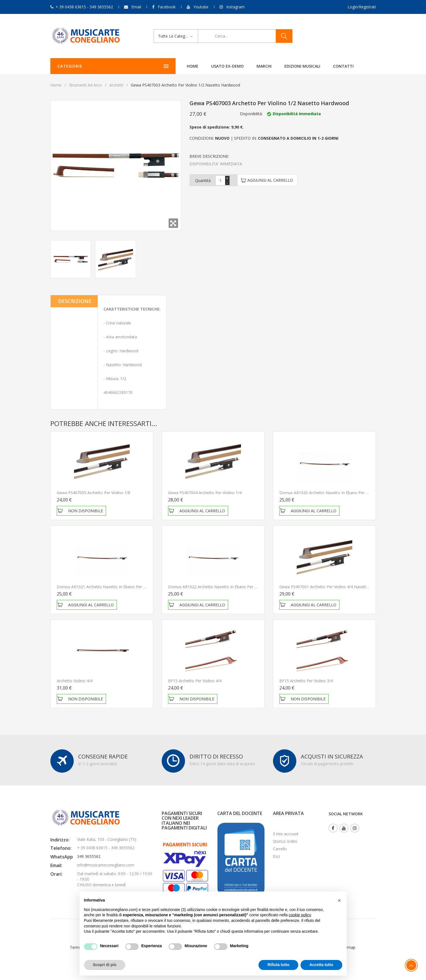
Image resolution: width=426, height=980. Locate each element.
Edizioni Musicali (247, 66)
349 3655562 (89, 856)
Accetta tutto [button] (321, 965)
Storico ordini (285, 841)
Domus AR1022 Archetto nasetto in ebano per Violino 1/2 (221, 587)
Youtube (201, 7)
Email (136, 7)
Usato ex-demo (172, 66)
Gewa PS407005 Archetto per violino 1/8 (93, 493)
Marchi (208, 66)
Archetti (116, 85)
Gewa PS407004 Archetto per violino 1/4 (205, 493)
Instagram (235, 7)
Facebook (167, 7)
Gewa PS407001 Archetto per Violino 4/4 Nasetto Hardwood (334, 587)
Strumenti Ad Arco (85, 85)
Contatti (288, 66)
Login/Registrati (362, 7)
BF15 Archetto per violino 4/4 (195, 681)
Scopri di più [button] (105, 965)
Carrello (280, 849)
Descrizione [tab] (75, 301)
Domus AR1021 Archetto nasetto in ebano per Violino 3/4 (109, 587)
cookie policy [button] (300, 915)
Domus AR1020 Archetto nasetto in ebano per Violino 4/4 (332, 493)
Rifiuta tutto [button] (278, 965)
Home (137, 66)
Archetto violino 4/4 (75, 681)
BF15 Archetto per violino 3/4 (306, 681)
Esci (276, 856)
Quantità (203, 180)
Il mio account (286, 834)
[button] (339, 900)
